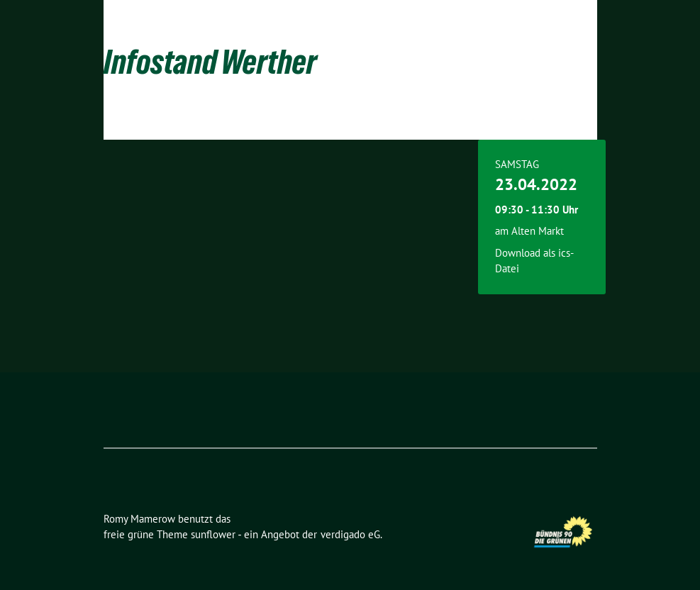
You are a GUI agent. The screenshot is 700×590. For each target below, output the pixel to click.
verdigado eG (350, 534)
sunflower (213, 534)
